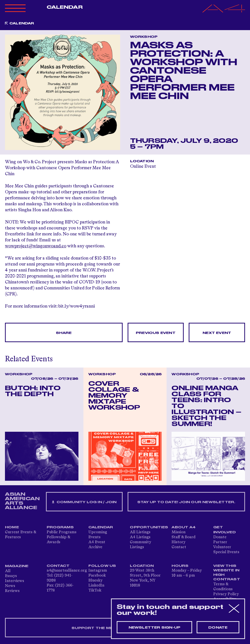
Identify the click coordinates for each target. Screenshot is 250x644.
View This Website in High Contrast (227, 573)
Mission (179, 532)
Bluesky (95, 581)
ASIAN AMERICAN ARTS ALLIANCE (22, 501)
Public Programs (62, 532)
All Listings (140, 532)
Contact (179, 547)
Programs (60, 527)
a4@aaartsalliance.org (67, 571)
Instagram (98, 571)
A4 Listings (140, 537)
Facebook (97, 576)
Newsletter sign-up (155, 628)
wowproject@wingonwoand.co (36, 246)
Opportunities (149, 527)
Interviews (15, 581)
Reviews (12, 591)
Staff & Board (183, 537)
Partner (220, 542)
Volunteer (222, 547)
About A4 (184, 527)
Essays (11, 576)
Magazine (17, 566)
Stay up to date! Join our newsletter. (186, 502)
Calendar (65, 7)
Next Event (217, 333)
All (8, 571)
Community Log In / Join (84, 502)
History (179, 542)
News (10, 586)
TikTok (95, 590)
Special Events (226, 552)
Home (12, 527)
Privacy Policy (226, 594)
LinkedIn (96, 586)
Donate (220, 537)
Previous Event (156, 333)
